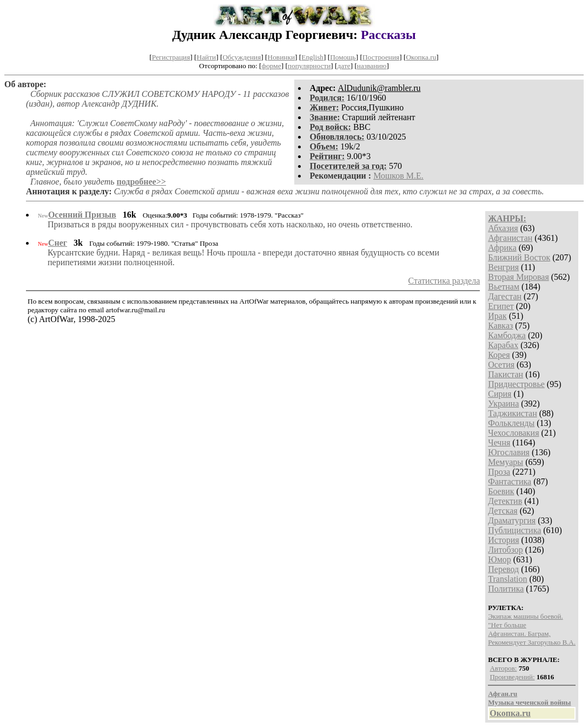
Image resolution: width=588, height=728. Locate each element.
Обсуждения (242, 57)
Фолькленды (511, 423)
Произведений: (512, 677)
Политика (506, 589)
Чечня (499, 442)
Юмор (500, 559)
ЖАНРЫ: (507, 218)
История (503, 540)
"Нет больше (507, 625)
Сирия (500, 394)
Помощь (343, 57)
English (312, 57)
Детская (503, 511)
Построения (381, 57)
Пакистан (506, 374)
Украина (503, 404)
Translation (507, 579)
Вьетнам (504, 287)
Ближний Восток (519, 257)
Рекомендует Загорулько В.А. (532, 642)
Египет (501, 306)
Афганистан (510, 238)
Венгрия (503, 267)
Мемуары (506, 462)
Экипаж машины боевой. (525, 616)
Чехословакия (513, 433)
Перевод (503, 569)
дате (344, 66)
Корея (499, 355)
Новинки (281, 57)
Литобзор (506, 550)
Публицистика (514, 530)
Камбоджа (507, 335)
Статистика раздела (444, 281)
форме (272, 66)
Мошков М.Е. (398, 176)
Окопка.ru (421, 57)
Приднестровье (516, 384)
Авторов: (503, 668)
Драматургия (512, 520)
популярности (309, 66)
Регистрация (171, 57)
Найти (207, 57)
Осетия (501, 365)
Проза (499, 472)
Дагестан (505, 296)
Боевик (501, 491)
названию (372, 66)
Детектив (505, 501)
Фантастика (510, 481)
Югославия (509, 452)
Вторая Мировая (518, 277)
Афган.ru (503, 694)
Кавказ (500, 326)
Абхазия (503, 228)
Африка (502, 248)
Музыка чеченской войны (529, 702)
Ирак (497, 316)
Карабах (503, 345)
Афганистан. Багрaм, (519, 634)
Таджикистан (513, 413)
